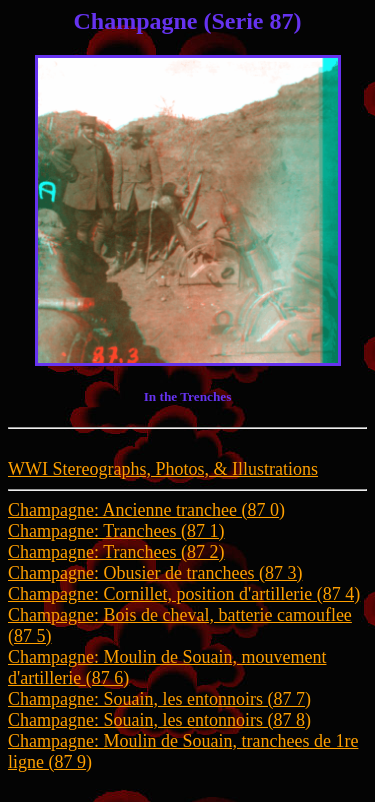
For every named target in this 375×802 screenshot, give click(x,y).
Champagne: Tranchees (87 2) (116, 552)
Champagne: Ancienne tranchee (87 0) (146, 510)
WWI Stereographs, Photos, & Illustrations (163, 469)
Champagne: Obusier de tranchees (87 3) (155, 573)
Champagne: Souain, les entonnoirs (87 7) (159, 699)
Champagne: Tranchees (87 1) (116, 531)
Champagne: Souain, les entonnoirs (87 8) (159, 720)
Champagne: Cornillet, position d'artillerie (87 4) (184, 594)
